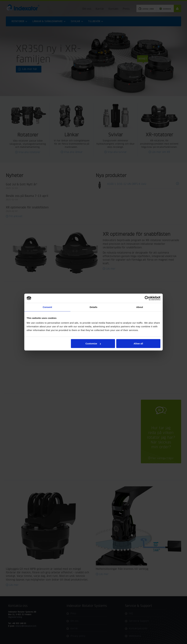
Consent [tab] (47, 307)
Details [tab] (94, 307)
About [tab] (140, 307)
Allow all (138, 344)
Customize (93, 344)
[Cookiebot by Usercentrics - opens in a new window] (147, 298)
